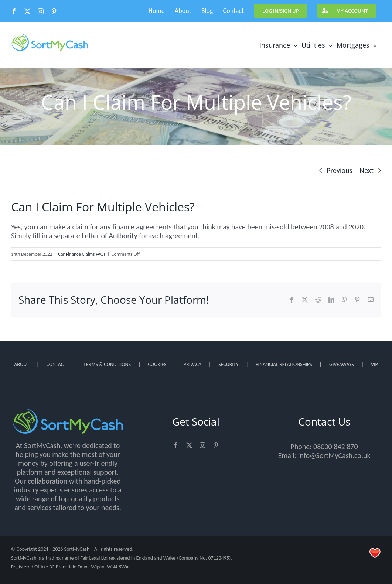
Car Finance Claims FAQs (82, 254)
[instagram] (202, 445)
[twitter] (189, 445)
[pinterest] (216, 445)
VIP (374, 364)
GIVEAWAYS (342, 364)
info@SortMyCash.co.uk (334, 455)
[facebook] (176, 445)
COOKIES (157, 364)
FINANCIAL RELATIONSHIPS (284, 364)
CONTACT (56, 364)
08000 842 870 (336, 447)
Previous (339, 170)
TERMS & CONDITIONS (107, 364)
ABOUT (22, 364)
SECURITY (228, 364)
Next (367, 170)
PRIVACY (192, 364)
